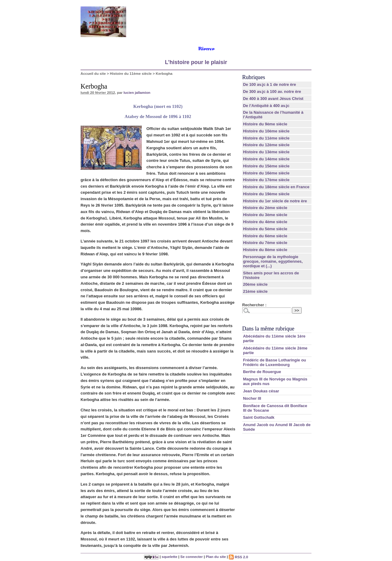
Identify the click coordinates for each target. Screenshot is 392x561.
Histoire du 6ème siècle (265, 236)
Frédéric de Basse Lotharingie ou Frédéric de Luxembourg (274, 362)
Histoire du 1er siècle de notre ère (275, 201)
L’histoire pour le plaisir (196, 62)
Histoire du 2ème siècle (265, 208)
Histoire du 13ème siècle (266, 152)
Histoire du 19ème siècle (266, 194)
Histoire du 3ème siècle (265, 215)
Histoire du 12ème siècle (266, 145)
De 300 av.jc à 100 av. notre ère (272, 92)
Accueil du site (93, 73)
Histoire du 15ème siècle (266, 166)
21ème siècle (255, 291)
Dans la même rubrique (268, 329)
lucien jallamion (137, 92)
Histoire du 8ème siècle (265, 250)
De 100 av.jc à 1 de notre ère (269, 84)
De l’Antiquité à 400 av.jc (266, 106)
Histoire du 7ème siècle (265, 243)
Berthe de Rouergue (262, 372)
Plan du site (216, 557)
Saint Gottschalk (259, 417)
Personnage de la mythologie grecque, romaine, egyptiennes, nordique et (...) (273, 261)
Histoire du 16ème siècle (266, 173)
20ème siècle (255, 284)
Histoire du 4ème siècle (265, 222)
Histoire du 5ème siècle (265, 229)
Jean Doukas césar (261, 391)
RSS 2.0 (238, 557)
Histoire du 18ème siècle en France (276, 187)
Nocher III (252, 398)
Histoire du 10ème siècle (266, 131)
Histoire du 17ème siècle (266, 180)
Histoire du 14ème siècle (266, 159)
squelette (170, 557)
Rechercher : (254, 305)
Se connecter (192, 557)
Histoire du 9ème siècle (265, 124)
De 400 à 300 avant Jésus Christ (273, 99)
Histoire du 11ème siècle (131, 73)
